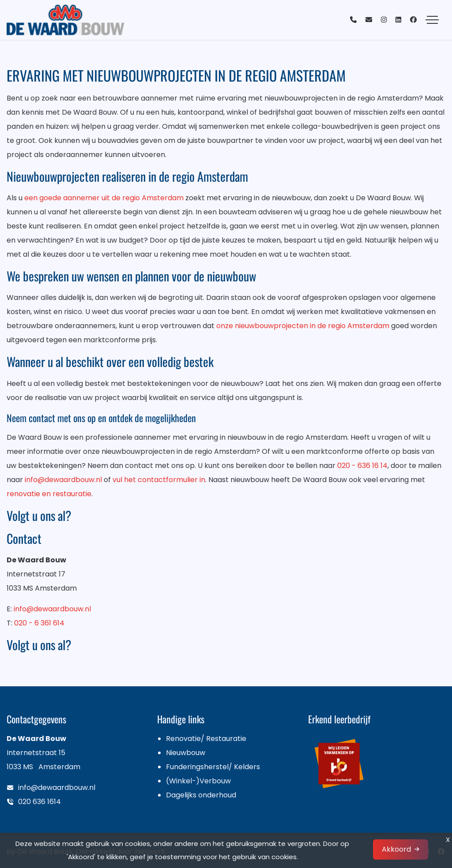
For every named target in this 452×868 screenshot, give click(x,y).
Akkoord (396, 849)
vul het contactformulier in (159, 480)
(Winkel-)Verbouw (198, 781)
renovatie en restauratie (49, 494)
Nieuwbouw (186, 753)
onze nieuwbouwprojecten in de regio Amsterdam (303, 326)
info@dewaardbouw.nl (63, 480)
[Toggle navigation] (432, 20)
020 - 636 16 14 (362, 466)
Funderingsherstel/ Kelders (213, 767)
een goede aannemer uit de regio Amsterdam (104, 198)
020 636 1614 (40, 802)
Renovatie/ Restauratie (206, 739)
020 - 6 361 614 (39, 623)
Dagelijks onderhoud (201, 795)
